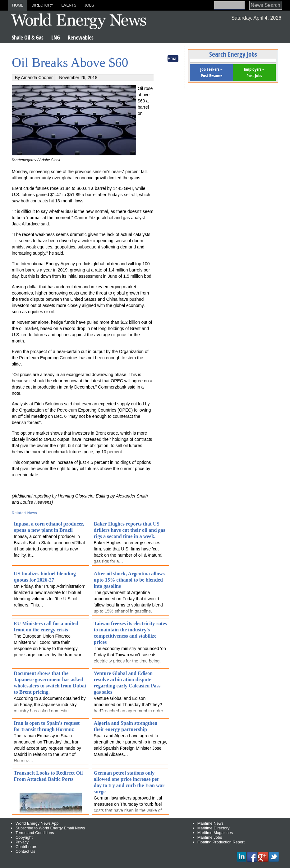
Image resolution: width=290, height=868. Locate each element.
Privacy (22, 842)
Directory (42, 5)
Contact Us (25, 851)
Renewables (81, 38)
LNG (56, 38)
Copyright (24, 837)
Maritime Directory (214, 828)
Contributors (26, 847)
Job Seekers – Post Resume (211, 72)
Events (69, 5)
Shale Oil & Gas (28, 38)
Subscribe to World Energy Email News (50, 828)
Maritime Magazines (215, 833)
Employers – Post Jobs (254, 72)
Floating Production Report (221, 842)
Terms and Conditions (35, 833)
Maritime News (211, 823)
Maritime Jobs (210, 837)
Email (173, 59)
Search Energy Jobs (233, 54)
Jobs (89, 5)
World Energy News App (37, 823)
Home (18, 5)
